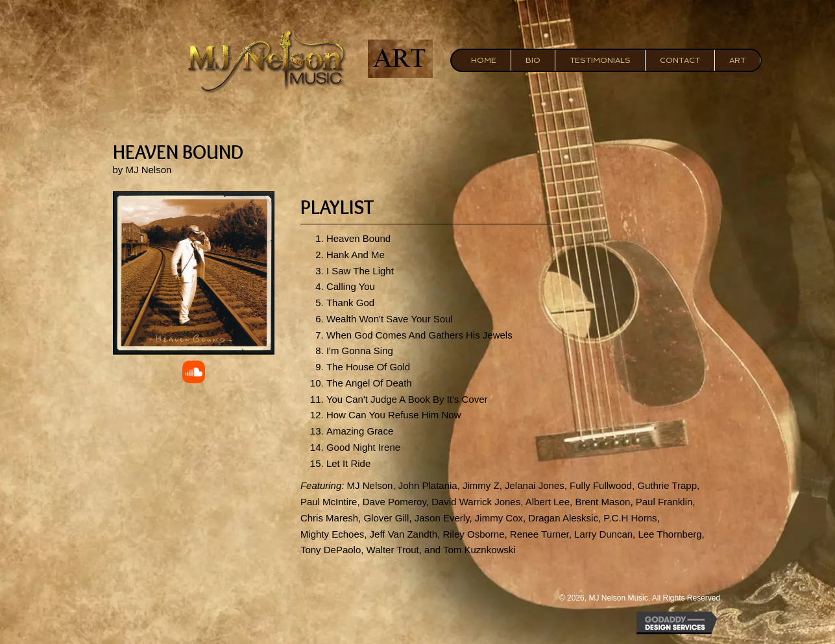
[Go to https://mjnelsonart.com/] (401, 59)
